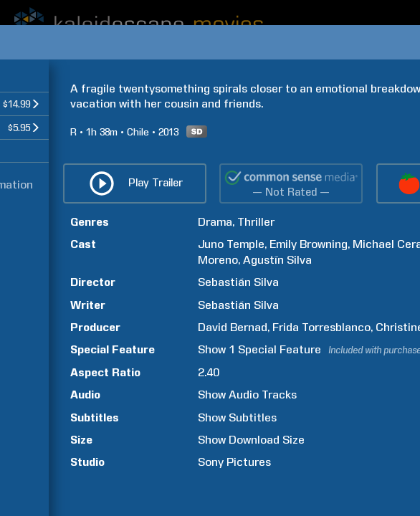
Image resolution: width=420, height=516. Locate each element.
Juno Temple (231, 244)
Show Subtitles (237, 417)
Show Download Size (251, 440)
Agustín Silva (277, 260)
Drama (215, 222)
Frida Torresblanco (321, 327)
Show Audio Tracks (247, 395)
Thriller (256, 222)
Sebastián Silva (238, 282)
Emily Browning (309, 244)
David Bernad (233, 327)
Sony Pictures (234, 462)
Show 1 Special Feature (259, 349)
